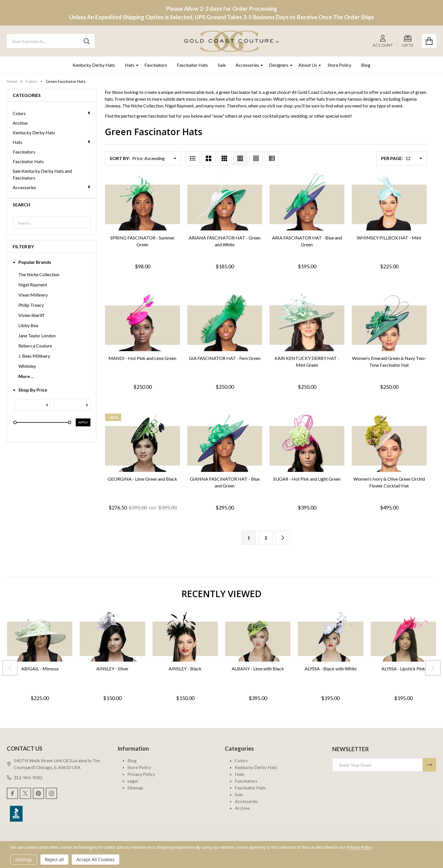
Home (12, 81)
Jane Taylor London (37, 335)
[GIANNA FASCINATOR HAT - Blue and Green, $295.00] (225, 443)
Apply (83, 422)
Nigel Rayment (33, 285)
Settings (24, 860)
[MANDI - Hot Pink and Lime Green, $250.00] (143, 322)
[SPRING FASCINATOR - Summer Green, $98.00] (143, 202)
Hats (130, 65)
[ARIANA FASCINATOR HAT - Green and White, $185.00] (225, 202)
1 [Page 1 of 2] (249, 538)
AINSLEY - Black (185, 669)
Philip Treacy (31, 305)
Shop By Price (30, 390)
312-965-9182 (25, 777)
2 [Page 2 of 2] (266, 538)
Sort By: (120, 158)
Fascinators (156, 65)
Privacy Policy (141, 774)
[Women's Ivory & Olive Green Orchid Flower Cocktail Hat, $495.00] (389, 443)
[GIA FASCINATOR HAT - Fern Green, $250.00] (225, 322)
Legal (133, 781)
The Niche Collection (39, 274)
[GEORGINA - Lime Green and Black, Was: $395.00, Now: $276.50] (143, 443)
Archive (20, 123)
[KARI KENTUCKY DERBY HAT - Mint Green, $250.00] (307, 322)
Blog (366, 65)
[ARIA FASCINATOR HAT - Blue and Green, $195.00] (307, 202)
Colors (52, 113)
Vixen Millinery (33, 295)
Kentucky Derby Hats (94, 65)
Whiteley (27, 366)
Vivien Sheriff (31, 315)
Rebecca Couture (35, 346)
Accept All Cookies (95, 860)
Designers (279, 65)
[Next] (283, 538)
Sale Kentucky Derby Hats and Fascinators (42, 174)
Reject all (54, 860)
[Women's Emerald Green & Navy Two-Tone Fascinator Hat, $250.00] (389, 322)
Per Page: (392, 158)
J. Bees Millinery (34, 356)
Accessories (247, 65)
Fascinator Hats (192, 65)
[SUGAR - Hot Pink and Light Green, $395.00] (307, 443)
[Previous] (10, 668)
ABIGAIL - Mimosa (40, 669)
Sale (222, 65)
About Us (308, 65)
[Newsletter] (429, 765)
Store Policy (339, 65)
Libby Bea (28, 325)
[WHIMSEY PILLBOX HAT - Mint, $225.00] (389, 202)
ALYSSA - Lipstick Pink (403, 669)
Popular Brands (32, 262)
